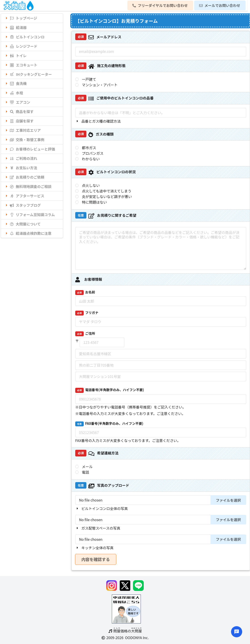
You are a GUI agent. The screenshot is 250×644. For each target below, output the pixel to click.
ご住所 (85, 334)
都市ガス (89, 148)
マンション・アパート (100, 85)
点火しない (91, 185)
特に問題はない (94, 202)
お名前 (85, 292)
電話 (85, 472)
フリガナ (87, 313)
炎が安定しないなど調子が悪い (107, 197)
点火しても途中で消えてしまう (107, 191)
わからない (91, 159)
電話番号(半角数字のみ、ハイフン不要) (110, 390)
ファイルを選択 (228, 500)
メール (87, 467)
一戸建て (89, 79)
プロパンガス (93, 153)
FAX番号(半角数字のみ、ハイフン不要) (109, 424)
